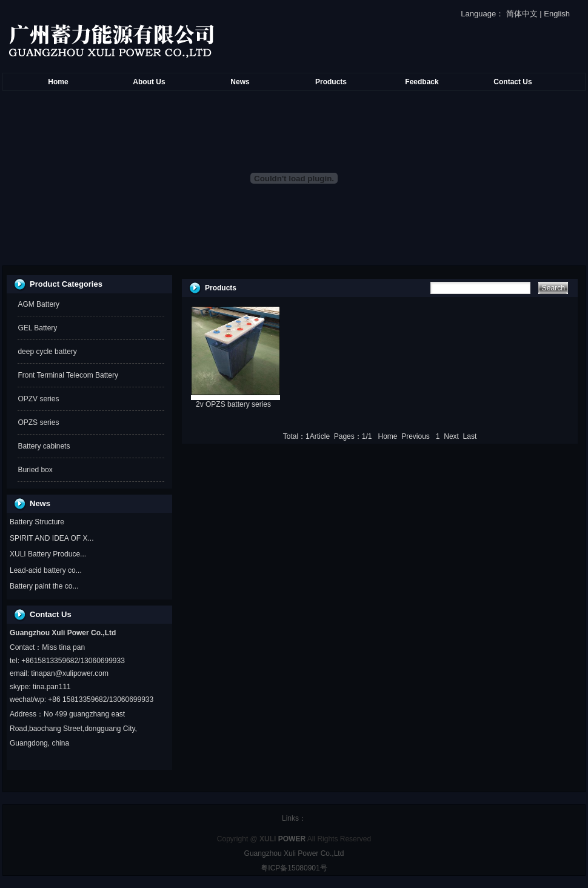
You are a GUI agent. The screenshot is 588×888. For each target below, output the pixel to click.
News (240, 82)
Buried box (35, 470)
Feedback (422, 82)
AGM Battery (38, 304)
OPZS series (38, 422)
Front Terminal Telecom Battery (68, 375)
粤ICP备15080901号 (294, 868)
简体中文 (522, 14)
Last (470, 436)
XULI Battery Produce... (48, 554)
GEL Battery (37, 328)
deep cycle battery (47, 352)
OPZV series (38, 399)
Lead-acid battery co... (46, 570)
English (557, 14)
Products (331, 82)
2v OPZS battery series (233, 404)
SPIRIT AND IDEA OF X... (52, 538)
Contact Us (513, 82)
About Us (149, 82)
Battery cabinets (44, 446)
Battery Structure (37, 522)
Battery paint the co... (44, 586)
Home (58, 82)
